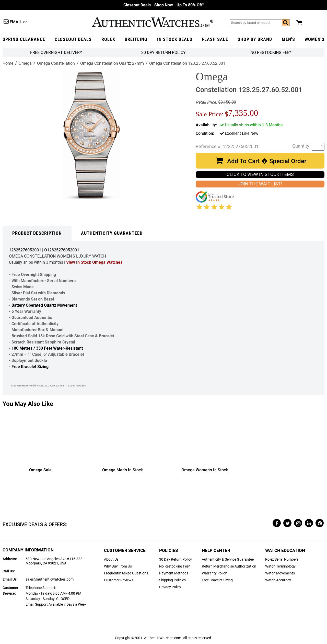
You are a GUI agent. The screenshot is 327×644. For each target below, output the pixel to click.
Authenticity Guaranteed (112, 233)
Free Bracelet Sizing (30, 367)
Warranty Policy (214, 573)
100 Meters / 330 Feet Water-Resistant (47, 348)
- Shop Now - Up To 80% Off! (163, 5)
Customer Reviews (119, 580)
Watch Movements (280, 573)
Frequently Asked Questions (126, 573)
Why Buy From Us (118, 566)
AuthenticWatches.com (153, 22)
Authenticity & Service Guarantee (228, 559)
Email (16, 22)
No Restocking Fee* (271, 53)
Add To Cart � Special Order (267, 161)
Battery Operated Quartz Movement (44, 305)
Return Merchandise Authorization (229, 566)
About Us (111, 559)
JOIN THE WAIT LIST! (260, 184)
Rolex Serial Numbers (282, 559)
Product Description (37, 233)
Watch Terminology (280, 566)
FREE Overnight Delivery (56, 53)
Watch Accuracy (278, 580)
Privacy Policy (170, 587)
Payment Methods (174, 573)
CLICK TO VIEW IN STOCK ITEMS (260, 174)
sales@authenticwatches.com (50, 579)
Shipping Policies (172, 580)
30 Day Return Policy (176, 559)
